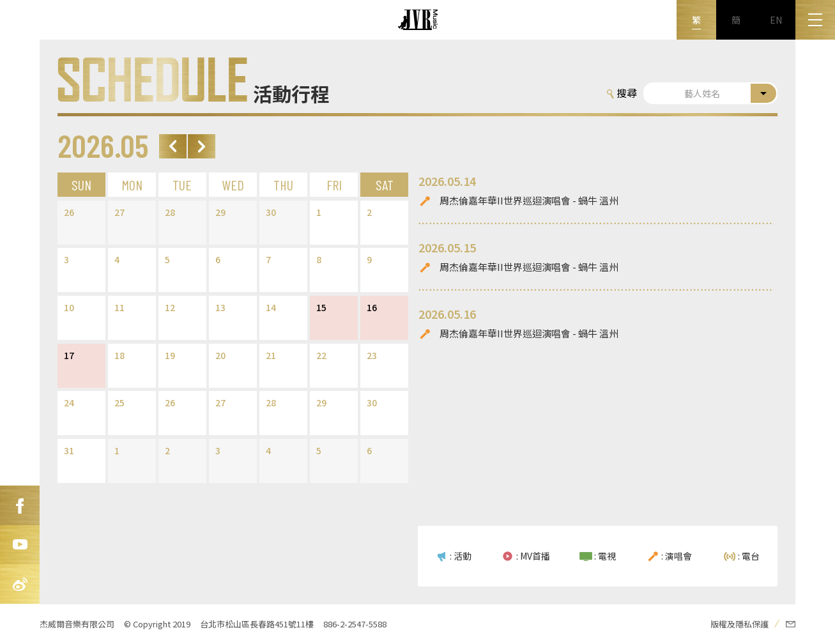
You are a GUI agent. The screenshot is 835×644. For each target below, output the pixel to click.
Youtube (20, 545)
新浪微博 (20, 585)
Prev (173, 146)
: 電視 (605, 556)
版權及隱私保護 (739, 624)
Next (202, 146)
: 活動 (461, 556)
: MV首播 (533, 556)
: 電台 (749, 556)
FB (20, 505)
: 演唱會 (677, 556)
